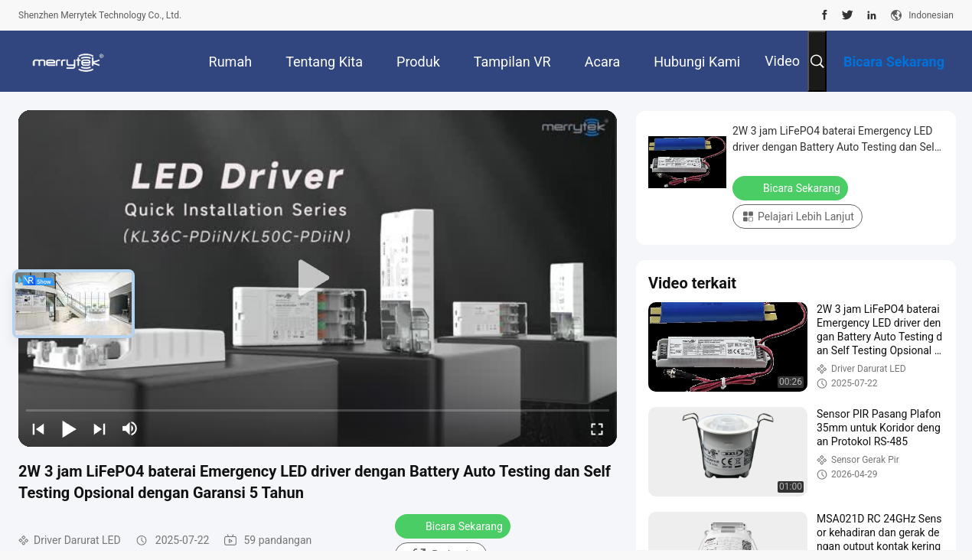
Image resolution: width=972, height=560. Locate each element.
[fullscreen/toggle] (597, 428)
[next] (99, 428)
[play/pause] (69, 428)
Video (782, 61)
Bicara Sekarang (454, 526)
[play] (318, 278)
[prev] (38, 428)
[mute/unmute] (130, 428)
